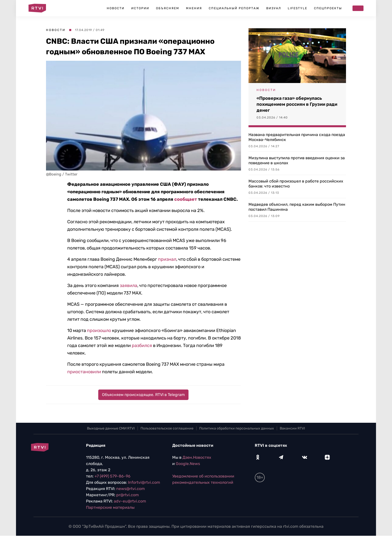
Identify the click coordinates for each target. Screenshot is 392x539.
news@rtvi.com (130, 489)
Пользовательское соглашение (167, 428)
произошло (99, 330)
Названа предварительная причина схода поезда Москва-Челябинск (297, 137)
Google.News (188, 464)
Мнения (194, 8)
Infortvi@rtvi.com (144, 482)
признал (167, 259)
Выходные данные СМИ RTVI (111, 428)
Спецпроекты (328, 8)
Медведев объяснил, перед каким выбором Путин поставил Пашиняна (297, 207)
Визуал (274, 8)
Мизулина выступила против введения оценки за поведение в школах (297, 160)
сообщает (186, 199)
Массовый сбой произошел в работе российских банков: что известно (296, 184)
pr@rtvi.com (127, 495)
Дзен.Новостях (197, 457)
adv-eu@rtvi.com (130, 501)
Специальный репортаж (234, 8)
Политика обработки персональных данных (237, 428)
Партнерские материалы (110, 507)
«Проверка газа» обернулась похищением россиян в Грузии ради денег (297, 104)
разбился (142, 345)
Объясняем (168, 8)
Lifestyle (297, 8)
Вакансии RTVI (292, 428)
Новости (116, 8)
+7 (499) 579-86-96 (112, 476)
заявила (128, 285)
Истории (140, 8)
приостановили (84, 372)
